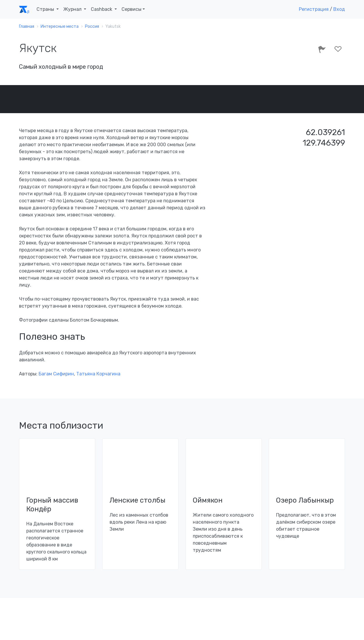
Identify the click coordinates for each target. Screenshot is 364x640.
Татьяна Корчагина (98, 374)
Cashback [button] (102, 9)
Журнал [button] (73, 9)
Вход (339, 9)
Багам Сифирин (56, 374)
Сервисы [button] (131, 9)
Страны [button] (46, 9)
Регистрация (314, 9)
